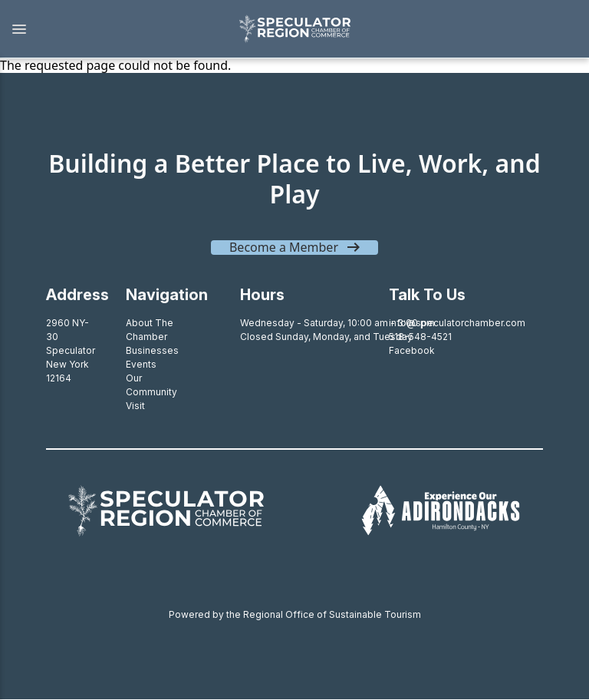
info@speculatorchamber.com (457, 323)
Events (141, 364)
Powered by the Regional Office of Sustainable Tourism (295, 614)
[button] (111, 29)
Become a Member (284, 247)
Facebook (412, 350)
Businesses (152, 350)
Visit (135, 406)
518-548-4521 (420, 337)
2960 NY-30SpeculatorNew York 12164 (71, 350)
